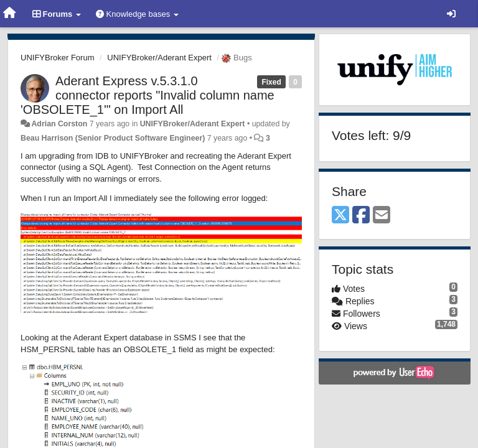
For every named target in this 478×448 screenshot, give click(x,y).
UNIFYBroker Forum (57, 58)
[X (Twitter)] (340, 216)
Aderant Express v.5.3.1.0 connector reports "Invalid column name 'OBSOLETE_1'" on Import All (148, 95)
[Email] (382, 216)
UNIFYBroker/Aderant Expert (159, 58)
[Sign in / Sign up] (451, 14)
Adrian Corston (59, 124)
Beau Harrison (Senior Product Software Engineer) (113, 138)
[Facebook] (361, 216)
